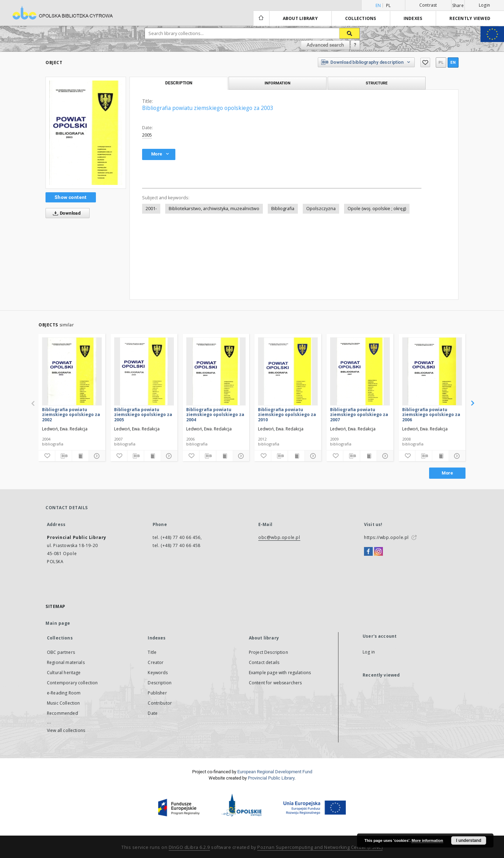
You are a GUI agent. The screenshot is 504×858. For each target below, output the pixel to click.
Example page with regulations (280, 673)
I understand (469, 840)
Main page (58, 623)
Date (153, 713)
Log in (369, 652)
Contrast (428, 5)
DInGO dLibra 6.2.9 (189, 847)
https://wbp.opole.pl (386, 537)
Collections (361, 18)
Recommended (62, 713)
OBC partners (61, 652)
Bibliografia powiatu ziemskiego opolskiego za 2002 (71, 414)
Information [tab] (278, 83)
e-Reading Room (64, 693)
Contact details (264, 662)
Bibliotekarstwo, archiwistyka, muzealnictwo (214, 209)
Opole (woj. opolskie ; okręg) (377, 209)
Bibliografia (283, 209)
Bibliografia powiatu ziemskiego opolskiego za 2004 (215, 414)
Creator (156, 662)
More (447, 473)
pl (388, 5)
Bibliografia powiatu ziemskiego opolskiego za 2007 (359, 414)
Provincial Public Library (271, 778)
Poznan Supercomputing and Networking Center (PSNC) (320, 847)
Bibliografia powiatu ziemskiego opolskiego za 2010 (287, 414)
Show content (71, 197)
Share (458, 6)
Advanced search (325, 45)
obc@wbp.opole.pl (279, 537)
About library (300, 18)
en (453, 63)
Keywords (158, 673)
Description (160, 683)
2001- (151, 209)
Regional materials (66, 662)
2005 (147, 135)
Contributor (160, 703)
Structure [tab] (377, 83)
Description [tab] (179, 83)
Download (65, 213)
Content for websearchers (275, 683)
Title (152, 652)
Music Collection (63, 703)
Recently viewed (470, 18)
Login (484, 5)
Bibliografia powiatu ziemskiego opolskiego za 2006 (431, 414)
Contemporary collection (72, 683)
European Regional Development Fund (275, 772)
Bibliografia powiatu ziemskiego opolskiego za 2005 (143, 414)
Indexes (413, 18)
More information (427, 840)
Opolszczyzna (321, 209)
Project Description (268, 652)
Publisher (157, 693)
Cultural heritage (64, 673)
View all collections (66, 730)
